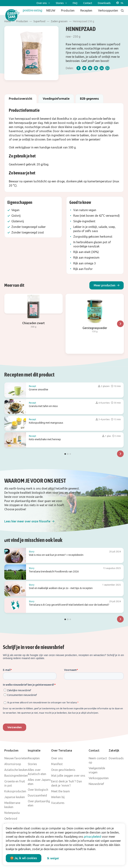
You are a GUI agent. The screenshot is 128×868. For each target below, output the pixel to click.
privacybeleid (93, 837)
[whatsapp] (107, 68)
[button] (107, 285)
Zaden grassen (59, 21)
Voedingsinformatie (56, 99)
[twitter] (84, 68)
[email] (90, 68)
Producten (22, 21)
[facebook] (79, 68)
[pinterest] (96, 68)
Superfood (39, 21)
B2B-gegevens (89, 99)
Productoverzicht (21, 99)
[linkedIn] (102, 68)
